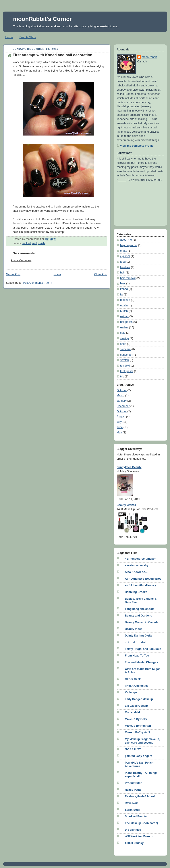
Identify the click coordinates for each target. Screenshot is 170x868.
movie (124, 305)
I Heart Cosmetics (137, 686)
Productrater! (134, 783)
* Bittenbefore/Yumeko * (141, 559)
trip (122, 377)
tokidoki (125, 366)
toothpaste (127, 371)
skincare (125, 349)
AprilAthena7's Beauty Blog (143, 579)
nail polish (39, 243)
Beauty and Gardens (138, 616)
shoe (123, 344)
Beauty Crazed (126, 505)
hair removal (128, 278)
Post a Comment (21, 260)
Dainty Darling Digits (139, 636)
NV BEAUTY (133, 749)
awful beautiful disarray (140, 585)
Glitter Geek (133, 679)
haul (123, 283)
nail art (27, 243)
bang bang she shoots (140, 609)
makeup (125, 300)
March (121, 395)
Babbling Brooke (136, 592)
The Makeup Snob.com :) (141, 823)
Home (9, 37)
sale (123, 333)
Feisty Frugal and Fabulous (143, 649)
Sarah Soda (132, 810)
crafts (124, 251)
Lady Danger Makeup (139, 699)
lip (122, 295)
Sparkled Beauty (136, 816)
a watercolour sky (137, 565)
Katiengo (131, 692)
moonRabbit (149, 57)
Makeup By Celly (136, 719)
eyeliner (125, 256)
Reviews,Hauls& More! (140, 796)
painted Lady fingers (138, 756)
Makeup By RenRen (138, 726)
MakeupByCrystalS (137, 732)
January (122, 401)
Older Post (101, 274)
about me (126, 240)
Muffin (124, 311)
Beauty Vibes (134, 629)
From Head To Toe (137, 656)
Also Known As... (136, 572)
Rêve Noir (131, 803)
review (124, 327)
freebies (125, 267)
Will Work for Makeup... (140, 836)
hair (123, 273)
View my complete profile (137, 146)
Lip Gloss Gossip (136, 706)
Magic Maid (132, 712)
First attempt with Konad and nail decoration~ (54, 55)
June (120, 427)
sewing (125, 338)
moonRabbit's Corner (42, 19)
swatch (125, 360)
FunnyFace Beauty (129, 467)
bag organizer (129, 245)
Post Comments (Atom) (38, 283)
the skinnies (133, 830)
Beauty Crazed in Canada (142, 622)
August (121, 417)
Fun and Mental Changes (141, 662)
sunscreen (127, 355)
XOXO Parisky (134, 843)
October (122, 390)
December (123, 406)
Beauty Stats (28, 37)
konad (124, 289)
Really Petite (133, 790)
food (123, 262)
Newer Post (13, 274)
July (119, 422)
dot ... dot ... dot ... (137, 642)
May (119, 433)
